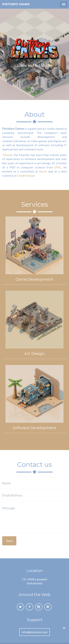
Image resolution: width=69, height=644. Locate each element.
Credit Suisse (26, 175)
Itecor (43, 171)
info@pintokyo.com (35, 632)
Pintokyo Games (16, 4)
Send (9, 541)
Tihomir (7, 155)
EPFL (58, 167)
